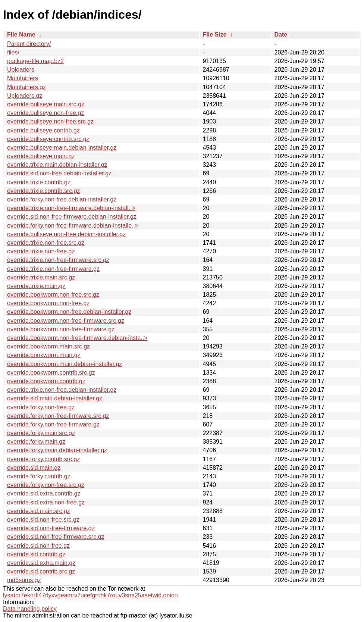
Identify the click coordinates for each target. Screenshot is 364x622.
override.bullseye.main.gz (41, 156)
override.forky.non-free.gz (41, 407)
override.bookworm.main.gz (44, 355)
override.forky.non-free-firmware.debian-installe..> (73, 226)
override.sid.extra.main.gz (41, 563)
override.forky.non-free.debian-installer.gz (62, 199)
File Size (215, 35)
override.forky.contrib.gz (39, 476)
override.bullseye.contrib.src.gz (48, 139)
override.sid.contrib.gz (36, 554)
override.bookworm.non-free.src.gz (53, 295)
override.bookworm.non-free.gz (48, 303)
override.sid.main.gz (34, 468)
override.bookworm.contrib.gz (46, 381)
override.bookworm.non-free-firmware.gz (61, 329)
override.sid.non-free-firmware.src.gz (56, 537)
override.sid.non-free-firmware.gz (51, 528)
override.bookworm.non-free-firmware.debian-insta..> (77, 338)
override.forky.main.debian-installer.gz (57, 450)
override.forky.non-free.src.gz (46, 485)
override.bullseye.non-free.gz (45, 113)
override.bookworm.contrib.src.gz (51, 373)
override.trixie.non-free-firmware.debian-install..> (71, 208)
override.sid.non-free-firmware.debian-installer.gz (72, 217)
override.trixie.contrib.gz (39, 182)
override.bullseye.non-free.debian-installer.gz (66, 234)
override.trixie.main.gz (36, 286)
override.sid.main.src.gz (39, 511)
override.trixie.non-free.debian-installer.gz (62, 390)
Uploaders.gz (25, 96)
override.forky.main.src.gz (41, 433)
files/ (13, 52)
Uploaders (21, 70)
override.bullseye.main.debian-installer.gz (62, 148)
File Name (21, 35)
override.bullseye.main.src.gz (46, 104)
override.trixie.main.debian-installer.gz (57, 165)
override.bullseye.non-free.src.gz (50, 121)
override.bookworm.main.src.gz (48, 346)
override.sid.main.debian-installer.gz (55, 398)
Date (281, 35)
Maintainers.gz (26, 87)
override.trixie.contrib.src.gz (44, 191)
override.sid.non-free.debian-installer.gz (59, 173)
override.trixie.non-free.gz (41, 251)
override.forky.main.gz (36, 442)
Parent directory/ (29, 44)
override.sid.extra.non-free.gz (46, 502)
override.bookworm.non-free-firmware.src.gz (66, 321)
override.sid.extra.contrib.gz (44, 493)
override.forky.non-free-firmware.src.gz (58, 416)
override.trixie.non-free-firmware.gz (53, 269)
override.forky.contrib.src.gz (43, 459)
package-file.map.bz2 (35, 61)
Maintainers (23, 78)
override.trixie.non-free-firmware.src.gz (58, 260)
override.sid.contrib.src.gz (41, 571)
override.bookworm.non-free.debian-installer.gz (69, 312)
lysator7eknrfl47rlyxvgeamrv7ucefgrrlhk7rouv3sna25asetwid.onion (90, 595)
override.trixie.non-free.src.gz (46, 243)
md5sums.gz (24, 580)
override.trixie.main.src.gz (41, 277)
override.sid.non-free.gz (38, 546)
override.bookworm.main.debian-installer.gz (65, 364)
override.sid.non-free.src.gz (43, 520)
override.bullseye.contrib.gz (43, 130)
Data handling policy (30, 609)
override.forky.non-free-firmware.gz (53, 424)
